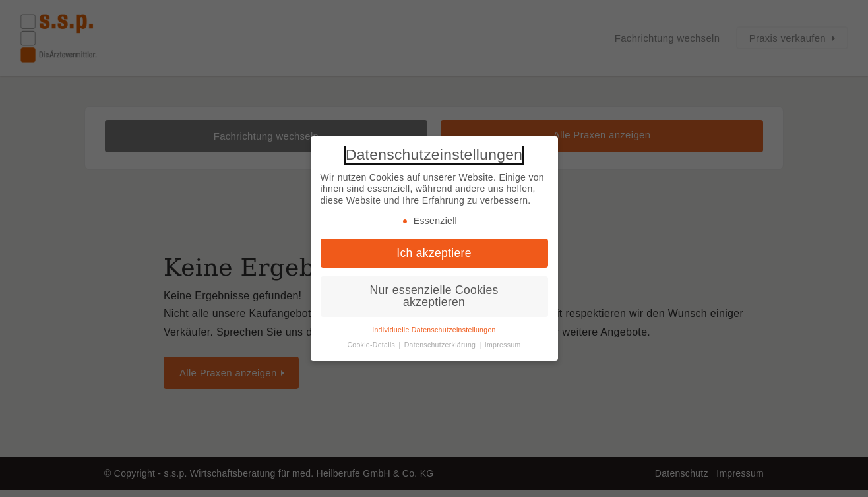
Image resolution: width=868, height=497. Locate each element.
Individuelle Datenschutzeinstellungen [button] (434, 330)
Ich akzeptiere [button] (434, 253)
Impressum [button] (503, 345)
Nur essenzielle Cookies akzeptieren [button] (434, 296)
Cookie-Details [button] (372, 345)
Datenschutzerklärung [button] (441, 345)
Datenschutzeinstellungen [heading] (434, 155)
